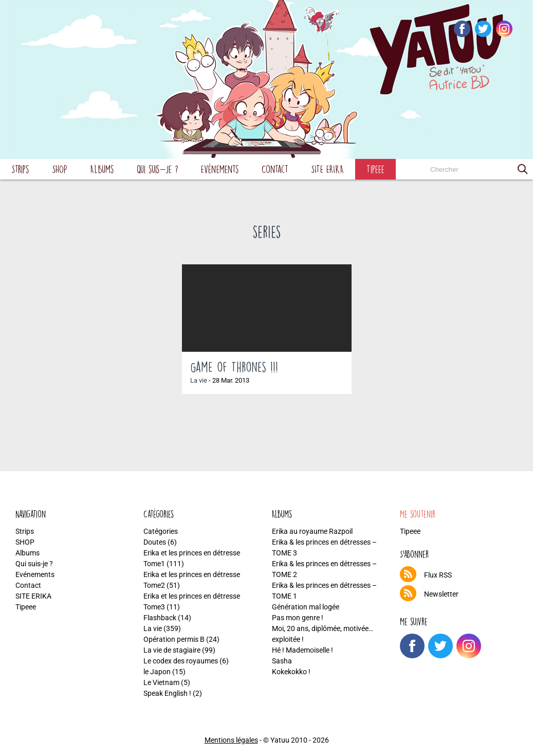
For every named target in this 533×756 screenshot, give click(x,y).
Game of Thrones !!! (234, 367)
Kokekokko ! (291, 672)
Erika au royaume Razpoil (312, 531)
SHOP (60, 169)
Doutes (155, 542)
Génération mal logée (306, 607)
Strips (20, 169)
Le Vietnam (161, 682)
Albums (102, 169)
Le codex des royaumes (181, 661)
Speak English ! (167, 693)
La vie (199, 380)
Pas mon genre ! (298, 618)
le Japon (157, 672)
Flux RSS (438, 575)
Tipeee (375, 169)
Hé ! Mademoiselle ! (302, 650)
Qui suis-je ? (158, 169)
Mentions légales (231, 740)
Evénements (220, 169)
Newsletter (441, 594)
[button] (523, 169)
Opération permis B (174, 639)
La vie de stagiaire (172, 650)
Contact (275, 169)
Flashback (160, 618)
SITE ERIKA (327, 169)
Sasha (282, 661)
